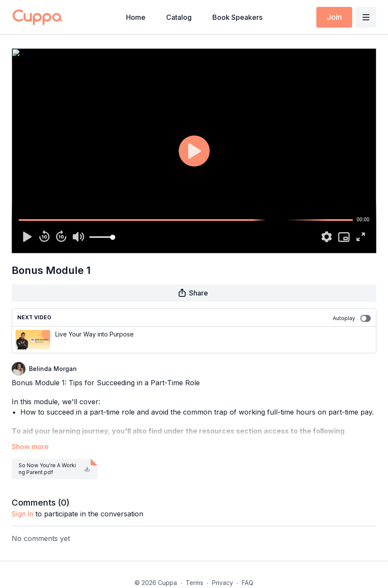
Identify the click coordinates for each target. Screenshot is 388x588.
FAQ (248, 583)
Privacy (222, 583)
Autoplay (352, 318)
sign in (22, 514)
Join (334, 17)
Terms (194, 583)
